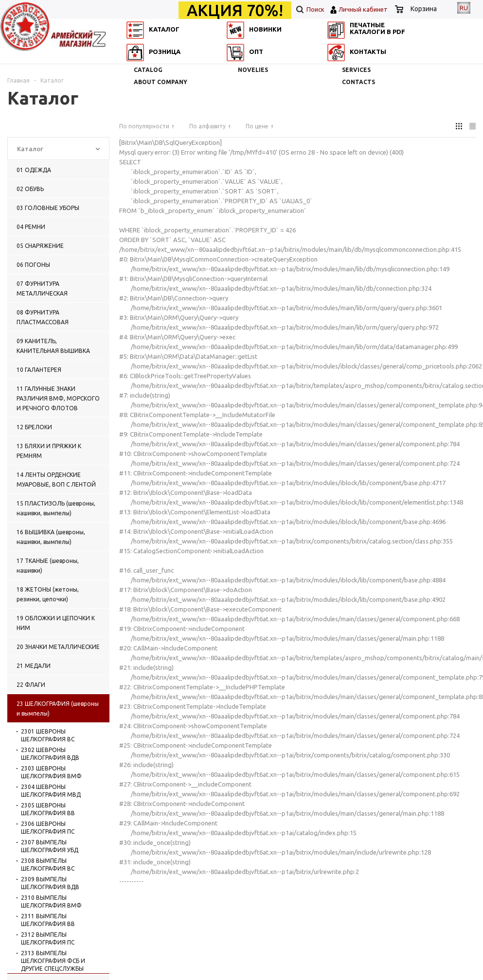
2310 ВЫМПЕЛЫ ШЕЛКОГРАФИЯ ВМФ (51, 901)
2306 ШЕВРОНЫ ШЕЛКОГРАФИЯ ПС (48, 828)
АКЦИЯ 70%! (235, 10)
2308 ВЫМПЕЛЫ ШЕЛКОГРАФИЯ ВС (48, 865)
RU (464, 8)
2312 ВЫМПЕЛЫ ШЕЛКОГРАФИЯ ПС (48, 938)
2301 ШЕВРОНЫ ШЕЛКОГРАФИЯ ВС (48, 735)
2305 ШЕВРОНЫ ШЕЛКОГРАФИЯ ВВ (48, 809)
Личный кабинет (363, 9)
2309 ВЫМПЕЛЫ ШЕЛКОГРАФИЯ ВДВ (50, 883)
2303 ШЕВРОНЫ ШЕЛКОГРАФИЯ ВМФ (51, 772)
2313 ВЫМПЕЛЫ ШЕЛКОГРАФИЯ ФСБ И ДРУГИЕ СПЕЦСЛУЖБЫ (53, 961)
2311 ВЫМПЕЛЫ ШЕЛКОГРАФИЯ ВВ (48, 920)
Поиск (310, 9)
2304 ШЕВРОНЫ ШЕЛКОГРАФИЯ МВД (51, 791)
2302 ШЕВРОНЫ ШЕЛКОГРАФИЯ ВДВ (50, 754)
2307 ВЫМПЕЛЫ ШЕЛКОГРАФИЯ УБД (50, 846)
